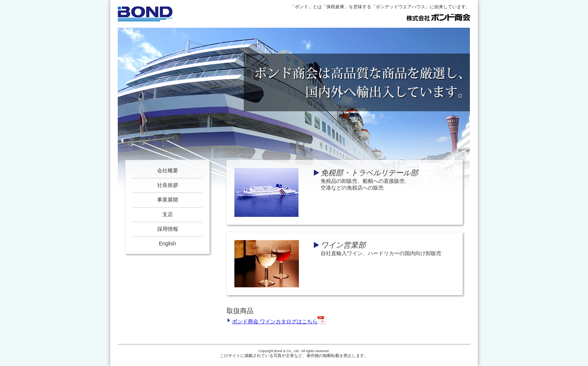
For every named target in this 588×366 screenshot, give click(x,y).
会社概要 (168, 170)
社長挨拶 (168, 185)
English (168, 244)
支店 (168, 214)
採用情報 (168, 229)
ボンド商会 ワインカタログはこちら (279, 320)
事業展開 (168, 200)
